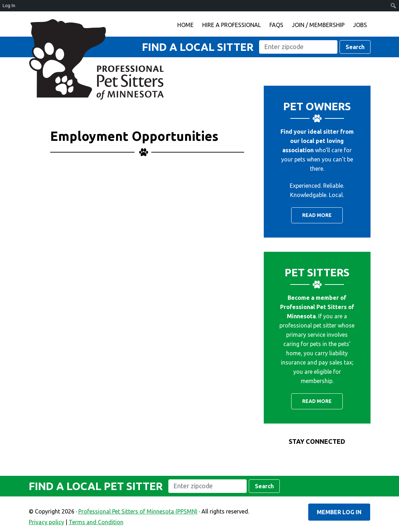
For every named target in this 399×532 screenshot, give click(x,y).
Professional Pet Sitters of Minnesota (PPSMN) (96, 59)
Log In (9, 6)
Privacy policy (46, 522)
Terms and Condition (96, 522)
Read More (317, 215)
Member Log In (339, 512)
